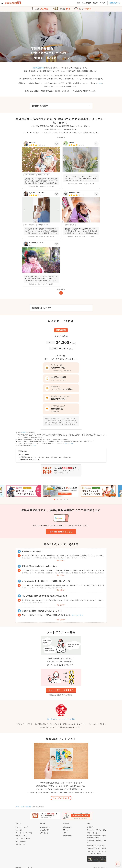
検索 (78, 3)
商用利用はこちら (115, 3)
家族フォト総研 (21, 844)
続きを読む (60, 560)
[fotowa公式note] (66, 830)
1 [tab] (55, 500)
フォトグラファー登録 (23, 839)
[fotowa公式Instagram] (67, 827)
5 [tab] (68, 500)
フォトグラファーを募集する (61, 690)
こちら (99, 83)
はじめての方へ (45, 827)
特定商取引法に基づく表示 (96, 846)
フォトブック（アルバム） (24, 833)
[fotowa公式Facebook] (67, 836)
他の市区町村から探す (40, 106)
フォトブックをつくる (61, 798)
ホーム (17, 807)
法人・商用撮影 (21, 841)
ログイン (103, 3)
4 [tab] (64, 500)
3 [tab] (61, 500)
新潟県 (23, 807)
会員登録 (96, 3)
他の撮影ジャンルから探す (41, 308)
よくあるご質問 (86, 3)
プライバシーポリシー (94, 833)
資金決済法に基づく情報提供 (97, 848)
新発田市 (29, 807)
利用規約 (24, 432)
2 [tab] (58, 500)
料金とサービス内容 (22, 827)
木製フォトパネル (21, 836)
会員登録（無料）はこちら (61, 532)
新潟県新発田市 (38, 68)
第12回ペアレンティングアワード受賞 (61, 719)
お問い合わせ (44, 833)
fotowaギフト (20, 830)
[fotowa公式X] (65, 833)
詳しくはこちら (69, 443)
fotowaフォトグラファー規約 (97, 830)
